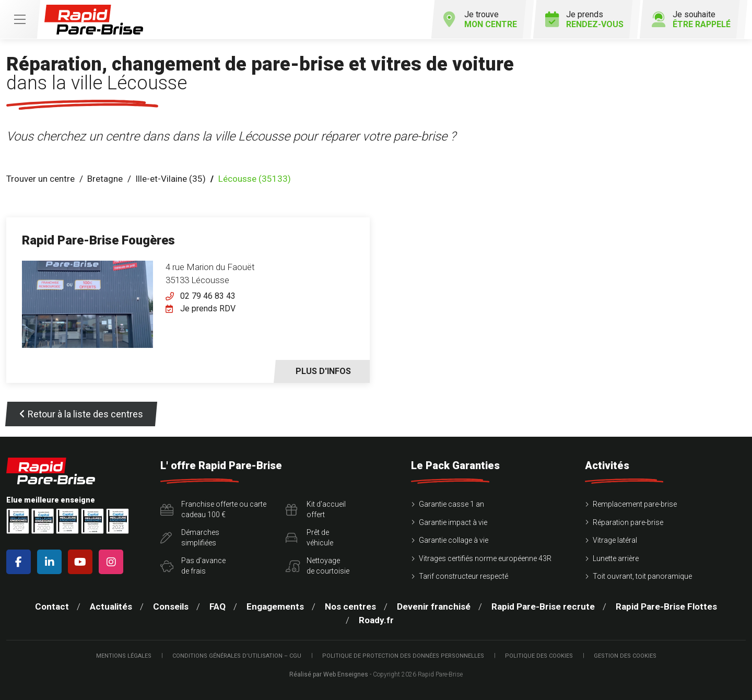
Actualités (111, 606)
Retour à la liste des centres (81, 414)
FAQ (218, 606)
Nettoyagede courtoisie (318, 566)
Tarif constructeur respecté (463, 576)
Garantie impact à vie (453, 522)
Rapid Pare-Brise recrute (543, 606)
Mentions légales (124, 656)
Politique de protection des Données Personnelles (403, 656)
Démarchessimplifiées (190, 538)
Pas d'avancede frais (193, 566)
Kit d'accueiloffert (316, 509)
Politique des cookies (539, 656)
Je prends (583, 19)
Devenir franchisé (434, 606)
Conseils (171, 606)
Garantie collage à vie (454, 540)
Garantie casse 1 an (451, 504)
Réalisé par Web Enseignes (329, 674)
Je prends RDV (208, 308)
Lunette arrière (616, 558)
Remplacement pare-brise (635, 504)
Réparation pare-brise (628, 522)
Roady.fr (376, 620)
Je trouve (479, 19)
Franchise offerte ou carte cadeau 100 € (213, 509)
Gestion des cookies (625, 656)
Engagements (275, 606)
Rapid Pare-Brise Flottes (666, 606)
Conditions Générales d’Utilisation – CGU (237, 656)
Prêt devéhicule (309, 538)
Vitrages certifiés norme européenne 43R (485, 558)
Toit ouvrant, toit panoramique (642, 576)
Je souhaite (691, 19)
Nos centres (350, 606)
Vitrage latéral (615, 540)
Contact (52, 606)
